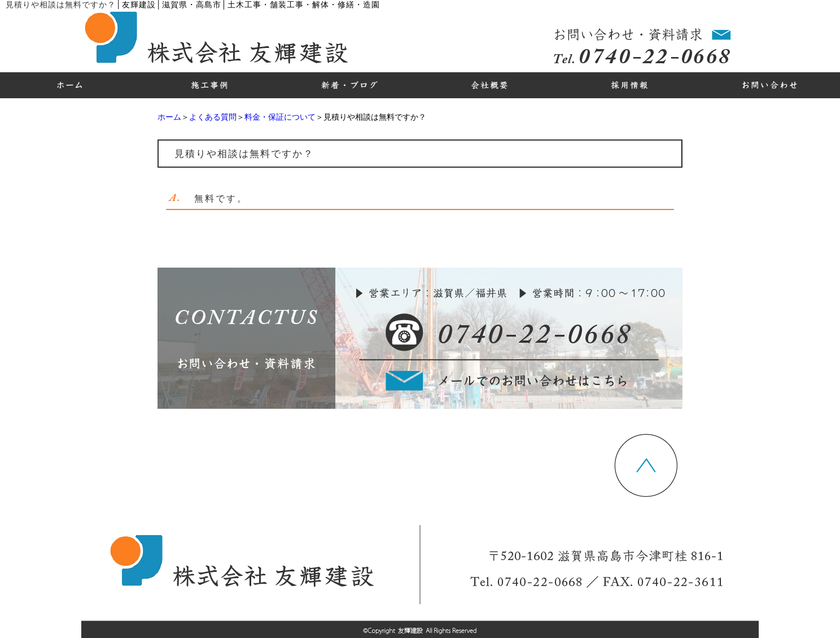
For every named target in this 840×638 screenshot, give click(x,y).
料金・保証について (280, 117)
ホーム (169, 117)
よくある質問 (213, 117)
